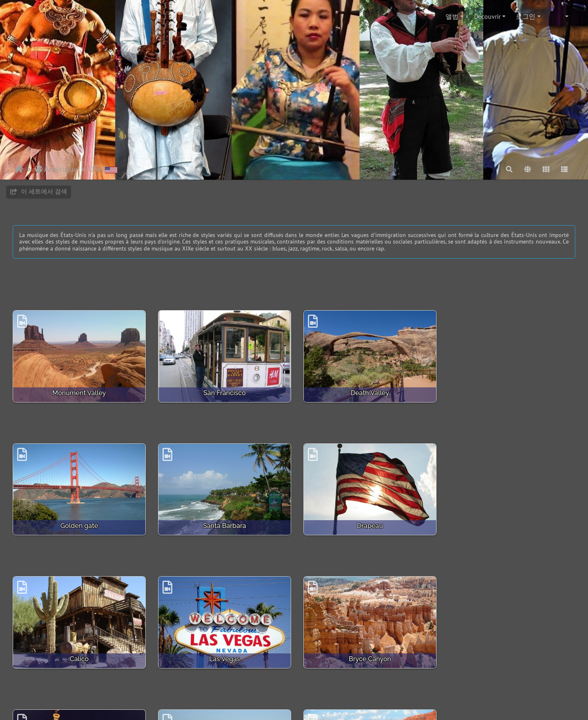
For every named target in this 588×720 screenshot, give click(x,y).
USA (103, 169)
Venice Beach (366, 656)
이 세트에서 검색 (39, 191)
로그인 (526, 16)
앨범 (452, 16)
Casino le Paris (222, 656)
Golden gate (510, 392)
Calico (366, 524)
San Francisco (222, 392)
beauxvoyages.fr (330, 706)
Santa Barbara (78, 524)
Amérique (56, 169)
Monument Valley (78, 392)
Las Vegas (509, 524)
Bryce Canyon (78, 656)
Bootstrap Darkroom (355, 686)
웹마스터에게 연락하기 (237, 686)
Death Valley (366, 392)
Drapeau (222, 524)
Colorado (510, 656)
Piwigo (189, 686)
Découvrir (487, 16)
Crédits (285, 686)
